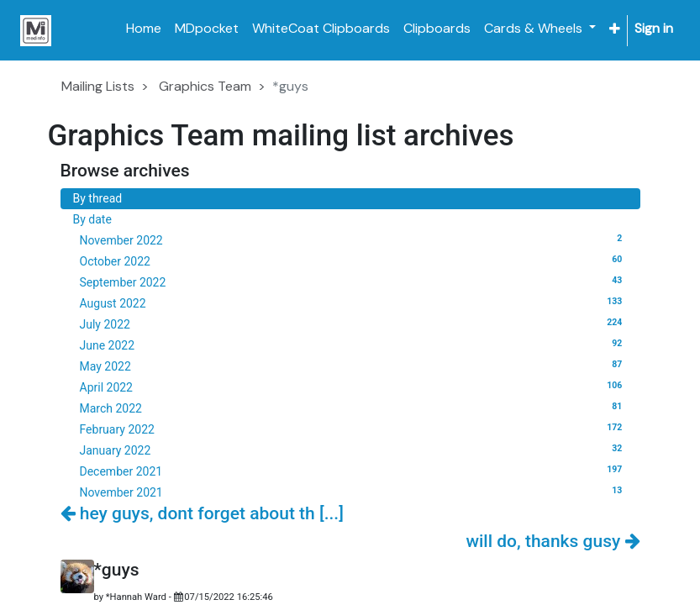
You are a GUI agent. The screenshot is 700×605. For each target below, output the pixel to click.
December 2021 (354, 471)
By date (92, 219)
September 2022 (354, 281)
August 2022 (354, 302)
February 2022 (354, 429)
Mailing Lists (98, 86)
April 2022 (354, 387)
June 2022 (354, 345)
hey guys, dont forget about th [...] (202, 513)
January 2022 (354, 450)
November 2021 (354, 492)
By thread (98, 198)
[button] (615, 29)
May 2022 (354, 366)
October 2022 (354, 260)
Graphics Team (205, 86)
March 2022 (354, 408)
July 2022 (354, 324)
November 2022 (354, 239)
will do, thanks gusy (553, 541)
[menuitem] (144, 29)
